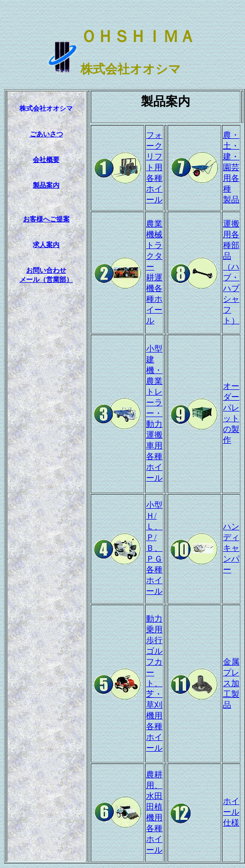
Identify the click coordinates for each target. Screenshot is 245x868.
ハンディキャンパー (231, 548)
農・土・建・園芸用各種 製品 (231, 167)
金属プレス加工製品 (231, 683)
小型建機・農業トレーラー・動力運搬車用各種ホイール (154, 413)
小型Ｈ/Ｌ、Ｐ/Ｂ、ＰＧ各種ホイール (154, 548)
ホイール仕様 (231, 812)
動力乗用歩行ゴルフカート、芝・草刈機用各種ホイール (154, 683)
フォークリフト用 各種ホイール (154, 167)
